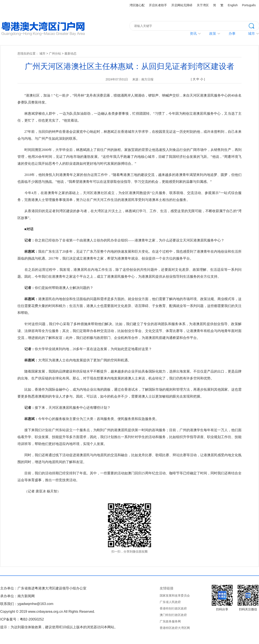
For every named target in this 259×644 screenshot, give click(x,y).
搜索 (254, 25)
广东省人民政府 (170, 602)
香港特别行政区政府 (173, 608)
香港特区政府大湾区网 (175, 628)
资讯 (193, 34)
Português (249, 5)
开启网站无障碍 (182, 5)
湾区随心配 (137, 5)
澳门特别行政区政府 (173, 615)
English (233, 5)
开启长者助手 (158, 5)
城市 (42, 53)
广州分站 (55, 53)
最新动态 (70, 53)
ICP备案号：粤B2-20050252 (22, 619)
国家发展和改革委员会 (175, 595)
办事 (232, 34)
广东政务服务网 (170, 621)
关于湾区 (203, 5)
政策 (213, 34)
